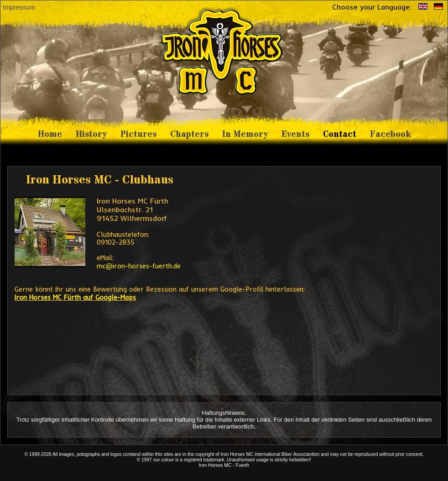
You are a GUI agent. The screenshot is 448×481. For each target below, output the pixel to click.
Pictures (138, 134)
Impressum (19, 7)
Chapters (189, 134)
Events (295, 134)
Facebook (390, 134)
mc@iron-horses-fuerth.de (139, 266)
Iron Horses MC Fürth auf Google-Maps (75, 298)
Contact (340, 134)
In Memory (245, 134)
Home (50, 134)
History (91, 134)
